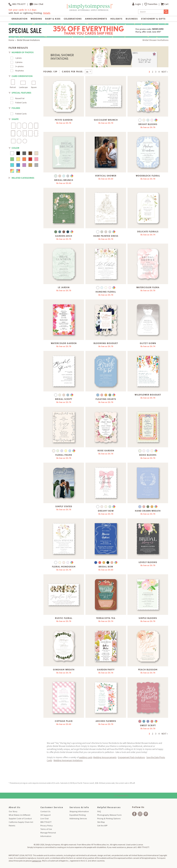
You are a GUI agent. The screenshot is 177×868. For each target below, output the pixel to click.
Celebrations (73, 19)
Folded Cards (21, 103)
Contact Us (45, 811)
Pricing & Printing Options (109, 818)
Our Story (13, 811)
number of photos (23, 52)
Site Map (101, 822)
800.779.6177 (17, 4)
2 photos (19, 62)
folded (16, 108)
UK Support (46, 815)
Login (137, 4)
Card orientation (22, 76)
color (15, 148)
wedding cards (86, 757)
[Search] (151, 12)
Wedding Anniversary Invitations (68, 760)
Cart (165, 4)
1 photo (18, 58)
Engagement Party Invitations (131, 757)
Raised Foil (20, 98)
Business (132, 19)
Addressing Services (78, 818)
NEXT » (165, 72)
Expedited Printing (78, 815)
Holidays (116, 19)
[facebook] (134, 814)
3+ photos (19, 66)
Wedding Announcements (105, 757)
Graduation (19, 19)
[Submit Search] (166, 12)
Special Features (21, 93)
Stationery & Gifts (153, 19)
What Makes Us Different (20, 815)
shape (15, 119)
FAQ (99, 811)
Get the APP (102, 826)
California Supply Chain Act (21, 822)
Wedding (36, 19)
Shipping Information (79, 811)
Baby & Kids (53, 19)
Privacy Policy (47, 826)
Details (47, 13)
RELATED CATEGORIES (23, 178)
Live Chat (37, 4)
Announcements (96, 19)
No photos (20, 71)
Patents (12, 826)
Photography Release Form (109, 815)
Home (11, 40)
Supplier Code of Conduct (20, 818)
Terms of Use (46, 829)
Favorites (153, 4)
